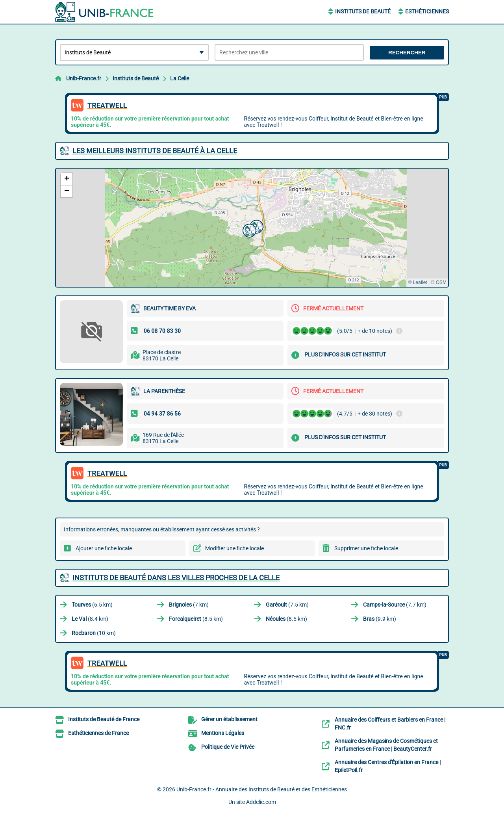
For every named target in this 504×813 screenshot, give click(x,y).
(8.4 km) (90, 619)
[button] (248, 230)
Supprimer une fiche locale (366, 548)
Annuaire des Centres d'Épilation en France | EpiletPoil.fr (388, 766)
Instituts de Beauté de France (104, 719)
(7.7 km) (395, 605)
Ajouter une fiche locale (104, 548)
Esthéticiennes (427, 11)
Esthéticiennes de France (98, 733)
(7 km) (189, 605)
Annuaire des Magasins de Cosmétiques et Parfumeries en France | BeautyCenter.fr (386, 745)
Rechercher (407, 53)
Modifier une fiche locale (234, 548)
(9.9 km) (380, 619)
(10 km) (94, 633)
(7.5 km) (287, 605)
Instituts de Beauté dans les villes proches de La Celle (176, 578)
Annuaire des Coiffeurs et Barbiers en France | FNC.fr (390, 724)
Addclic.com (261, 802)
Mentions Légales (223, 733)
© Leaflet (417, 282)
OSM (441, 282)
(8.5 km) (196, 619)
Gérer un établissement (229, 719)
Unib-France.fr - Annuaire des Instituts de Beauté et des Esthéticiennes (262, 789)
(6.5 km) (92, 605)
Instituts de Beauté (363, 11)
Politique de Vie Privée (228, 747)
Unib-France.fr (84, 78)
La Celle (180, 78)
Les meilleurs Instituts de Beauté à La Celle (155, 151)
